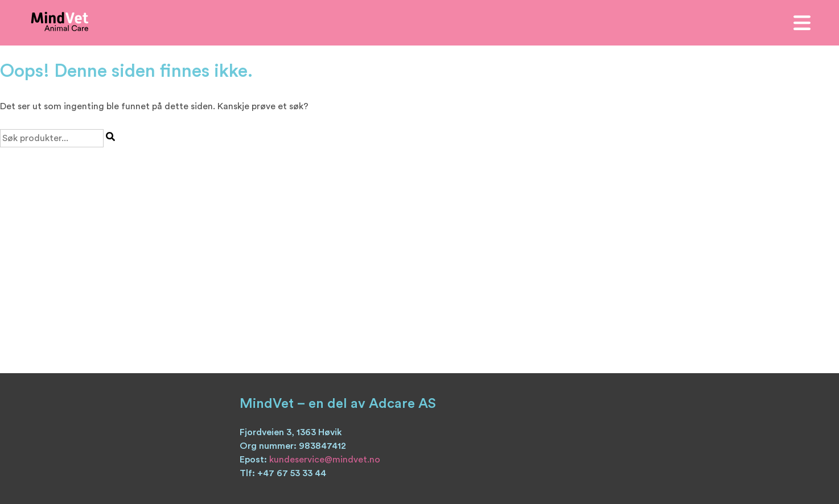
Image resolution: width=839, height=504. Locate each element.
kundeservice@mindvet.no (325, 460)
